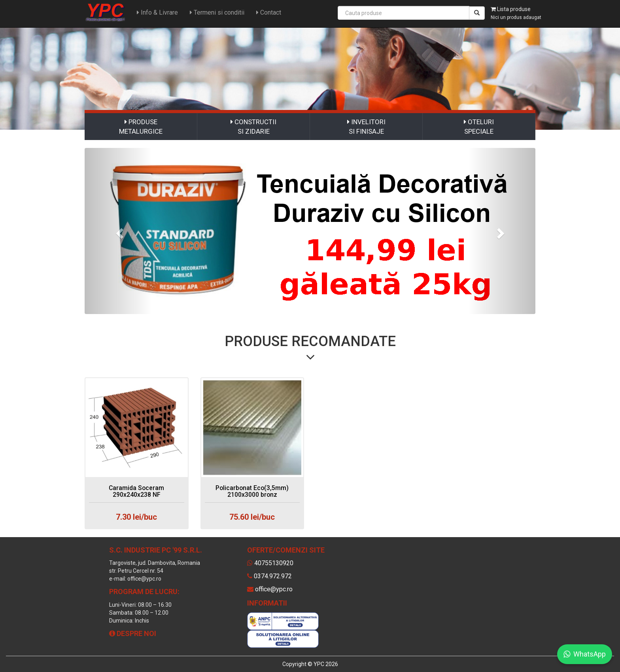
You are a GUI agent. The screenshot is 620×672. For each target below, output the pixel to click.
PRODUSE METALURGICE (141, 127)
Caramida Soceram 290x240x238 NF (136, 491)
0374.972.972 (273, 576)
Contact (268, 12)
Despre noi (133, 633)
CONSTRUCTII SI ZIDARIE (253, 127)
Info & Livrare (157, 12)
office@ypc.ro (274, 589)
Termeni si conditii (216, 12)
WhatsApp (585, 654)
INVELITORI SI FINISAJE (366, 127)
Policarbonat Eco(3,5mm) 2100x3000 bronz (252, 491)
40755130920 (274, 563)
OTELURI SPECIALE (479, 127)
